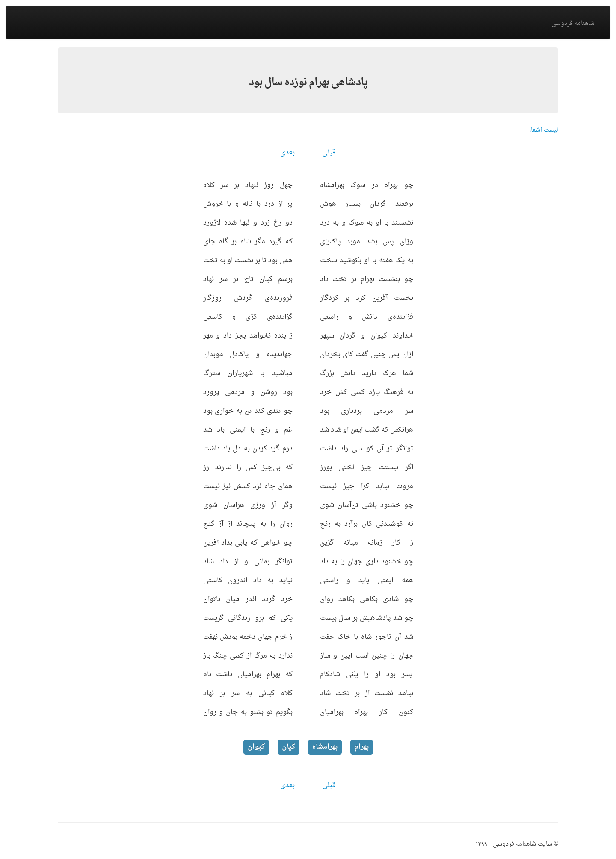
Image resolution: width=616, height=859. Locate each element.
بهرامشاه (325, 747)
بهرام (362, 747)
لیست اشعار (543, 130)
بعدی (287, 153)
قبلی (329, 153)
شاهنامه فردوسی (573, 23)
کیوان (256, 747)
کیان (289, 747)
